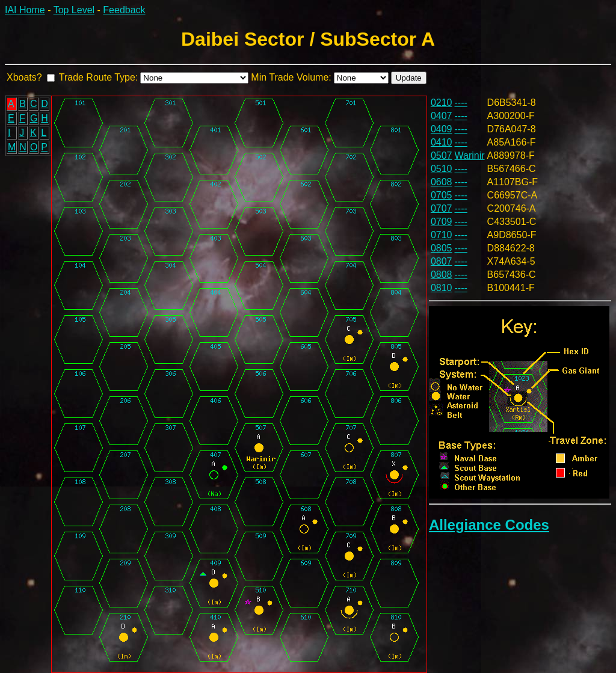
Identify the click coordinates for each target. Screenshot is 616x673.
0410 (442, 142)
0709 (442, 222)
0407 (442, 116)
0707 (442, 208)
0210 (442, 103)
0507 (442, 155)
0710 (442, 235)
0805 (442, 248)
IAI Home (25, 10)
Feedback (124, 10)
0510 (442, 169)
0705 (442, 195)
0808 (442, 275)
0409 (442, 129)
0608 (442, 182)
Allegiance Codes (489, 525)
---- (461, 103)
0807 (442, 261)
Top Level (74, 10)
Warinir (470, 155)
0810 (442, 288)
